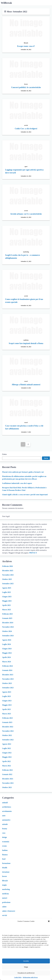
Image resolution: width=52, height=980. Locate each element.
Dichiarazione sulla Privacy (30, 977)
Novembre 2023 (8, 679)
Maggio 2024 (7, 653)
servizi (5, 915)
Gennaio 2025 (7, 618)
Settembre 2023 (8, 688)
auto (4, 816)
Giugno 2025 (7, 597)
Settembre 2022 (8, 740)
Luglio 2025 (6, 592)
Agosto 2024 (7, 640)
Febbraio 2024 (7, 666)
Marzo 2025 (6, 610)
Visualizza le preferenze (26, 973)
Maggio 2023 (7, 705)
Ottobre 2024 (7, 631)
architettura (7, 807)
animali (5, 803)
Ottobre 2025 (7, 579)
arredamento (7, 811)
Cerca (4, 454)
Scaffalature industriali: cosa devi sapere (17, 483)
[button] (49, 921)
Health (5, 868)
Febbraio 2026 (7, 566)
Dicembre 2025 (8, 571)
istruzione (6, 872)
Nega (26, 967)
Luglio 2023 (6, 696)
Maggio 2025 (7, 601)
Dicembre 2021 (8, 779)
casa (4, 833)
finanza (5, 855)
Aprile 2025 (6, 605)
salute (4, 907)
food (4, 859)
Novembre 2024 (8, 627)
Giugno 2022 (7, 753)
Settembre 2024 (8, 636)
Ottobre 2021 (7, 787)
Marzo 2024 (6, 662)
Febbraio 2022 (7, 770)
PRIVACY (33, 553)
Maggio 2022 (7, 757)
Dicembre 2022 (8, 727)
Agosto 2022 (7, 744)
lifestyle (5, 881)
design (5, 837)
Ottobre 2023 (7, 683)
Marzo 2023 (6, 714)
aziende (5, 824)
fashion (5, 850)
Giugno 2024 (7, 649)
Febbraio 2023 (7, 718)
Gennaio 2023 (7, 722)
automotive (6, 820)
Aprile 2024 (6, 657)
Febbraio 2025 (7, 614)
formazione (6, 863)
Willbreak (6, 3)
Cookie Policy (18, 977)
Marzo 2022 (6, 766)
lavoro (4, 876)
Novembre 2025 (8, 575)
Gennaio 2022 (7, 774)
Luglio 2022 (6, 748)
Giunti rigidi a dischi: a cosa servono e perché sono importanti (25, 495)
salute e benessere (9, 911)
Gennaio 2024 (7, 670)
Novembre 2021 (8, 783)
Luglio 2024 (6, 644)
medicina (5, 894)
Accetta (26, 961)
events (4, 846)
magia (4, 885)
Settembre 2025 (8, 584)
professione (6, 902)
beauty (5, 829)
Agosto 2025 (7, 588)
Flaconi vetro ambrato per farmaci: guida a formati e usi (23, 472)
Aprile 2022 (6, 761)
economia (6, 842)
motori (5, 898)
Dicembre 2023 (8, 675)
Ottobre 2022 (7, 735)
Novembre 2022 (8, 731)
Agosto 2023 (7, 692)
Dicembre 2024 (8, 623)
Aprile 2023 (6, 709)
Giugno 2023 (7, 701)
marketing (6, 889)
